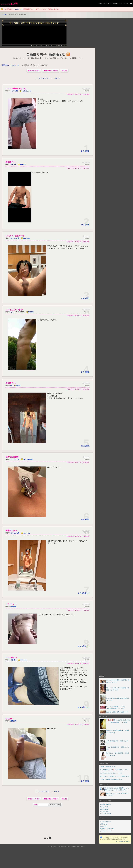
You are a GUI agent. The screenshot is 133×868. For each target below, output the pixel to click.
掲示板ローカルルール (11, 66)
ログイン (126, 4)
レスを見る (85, 151)
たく (12, 313)
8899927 (22, 165)
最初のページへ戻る (34, 71)
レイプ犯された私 (105, 813)
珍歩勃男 (13, 608)
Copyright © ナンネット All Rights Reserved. (66, 848)
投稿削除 (87, 91)
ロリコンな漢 (15, 239)
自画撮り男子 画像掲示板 (46, 55)
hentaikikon (25, 91)
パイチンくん (15, 460)
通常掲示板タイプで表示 (51, 71)
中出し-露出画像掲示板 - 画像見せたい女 (118, 749)
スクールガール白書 (106, 816)
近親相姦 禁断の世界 (106, 806)
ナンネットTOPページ (106, 833)
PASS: (47, 806)
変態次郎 (13, 723)
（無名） (13, 661)
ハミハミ (13, 165)
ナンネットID (101, 4)
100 (56, 78)
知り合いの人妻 (104, 809)
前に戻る (64, 71)
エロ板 (5, 15)
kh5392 (30, 313)
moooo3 (18, 387)
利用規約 (103, 830)
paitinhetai (27, 460)
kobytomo (26, 239)
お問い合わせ (104, 826)
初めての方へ (104, 828)
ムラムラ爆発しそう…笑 (16, 89)
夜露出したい (11, 532)
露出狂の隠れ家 (104, 811)
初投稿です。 (11, 163)
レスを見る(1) (84, 594)
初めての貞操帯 (12, 458)
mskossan (23, 661)
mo (11, 387)
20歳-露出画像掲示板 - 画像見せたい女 (117, 742)
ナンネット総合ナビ (106, 824)
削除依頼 (86, 89)
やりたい (9, 720)
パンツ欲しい (11, 659)
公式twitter (111, 830)
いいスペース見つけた (15, 237)
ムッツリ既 (14, 91)
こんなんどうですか (14, 310)
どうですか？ (11, 606)
